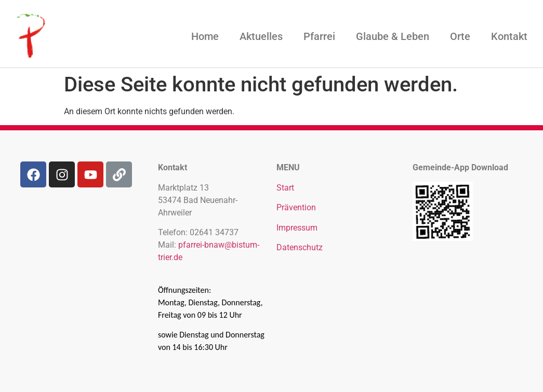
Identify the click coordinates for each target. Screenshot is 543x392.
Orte (460, 36)
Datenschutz (300, 247)
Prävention (296, 207)
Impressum (297, 228)
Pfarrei (319, 36)
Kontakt (509, 36)
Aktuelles (261, 36)
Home (205, 36)
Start (285, 188)
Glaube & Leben (393, 36)
